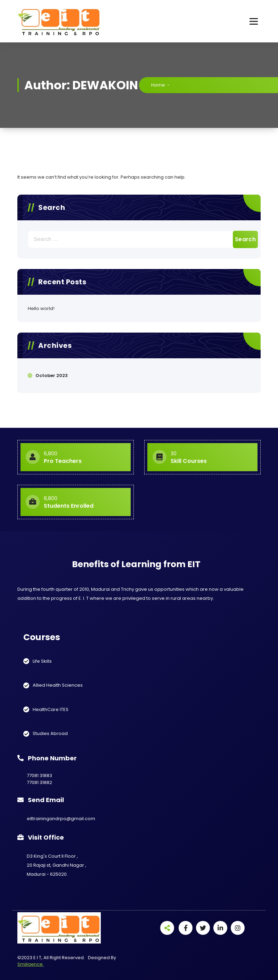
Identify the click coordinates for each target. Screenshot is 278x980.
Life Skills (42, 661)
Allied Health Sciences (58, 685)
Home (158, 85)
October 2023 (52, 375)
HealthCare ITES (51, 709)
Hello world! (41, 308)
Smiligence (31, 964)
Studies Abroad (50, 733)
